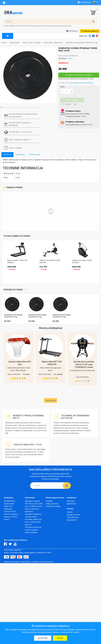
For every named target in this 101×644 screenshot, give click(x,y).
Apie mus (28, 525)
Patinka (66, 104)
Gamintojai (71, 501)
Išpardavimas (72, 504)
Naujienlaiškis (72, 520)
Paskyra (70, 512)
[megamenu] (8, 36)
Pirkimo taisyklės (31, 533)
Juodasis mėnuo (31, 517)
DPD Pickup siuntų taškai (34, 504)
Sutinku (60, 638)
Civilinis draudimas (46, 562)
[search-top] (94, 21)
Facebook (94, 36)
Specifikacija (20, 155)
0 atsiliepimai (74, 83)
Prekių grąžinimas (52, 504)
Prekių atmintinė (73, 517)
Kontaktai (49, 501)
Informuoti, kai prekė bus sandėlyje (79, 75)
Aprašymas (7, 155)
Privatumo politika (31, 530)
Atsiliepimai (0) (35, 155)
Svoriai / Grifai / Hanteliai (32, 43)
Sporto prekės (15, 43)
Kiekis (62, 87)
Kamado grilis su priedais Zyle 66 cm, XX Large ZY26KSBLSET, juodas (84, 364)
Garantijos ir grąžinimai (33, 514)
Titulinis (4, 43)
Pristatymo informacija (33, 527)
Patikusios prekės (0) (90, 31)
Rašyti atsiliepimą (87, 83)
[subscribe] (67, 486)
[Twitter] (11, 545)
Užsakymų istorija (73, 515)
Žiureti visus (51, 401)
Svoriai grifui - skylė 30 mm (53, 43)
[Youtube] (16, 545)
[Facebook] (6, 545)
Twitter (90, 36)
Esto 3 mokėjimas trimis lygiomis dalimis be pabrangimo (34, 509)
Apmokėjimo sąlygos (32, 501)
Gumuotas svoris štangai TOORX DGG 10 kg (82, 43)
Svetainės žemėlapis (53, 506)
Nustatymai (43, 638)
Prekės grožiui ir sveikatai (29, 562)
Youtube (97, 36)
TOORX (70, 58)
